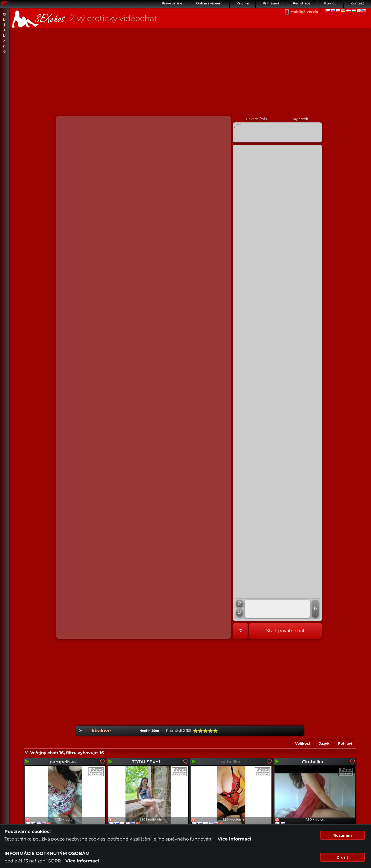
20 (195, 731)
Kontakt (357, 3)
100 (215, 731)
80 (210, 731)
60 (205, 731)
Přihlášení (271, 3)
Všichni (243, 3)
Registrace (302, 3)
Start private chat (285, 631)
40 (200, 731)
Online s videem (209, 3)
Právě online (172, 3)
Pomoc (330, 3)
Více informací (234, 839)
